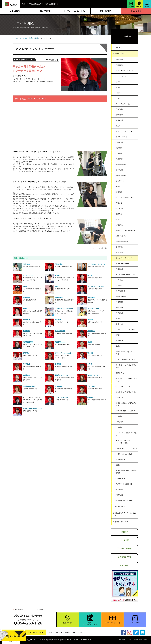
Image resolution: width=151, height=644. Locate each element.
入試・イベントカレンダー (90, 624)
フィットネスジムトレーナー (126, 330)
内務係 (118, 219)
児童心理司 (120, 422)
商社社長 (119, 203)
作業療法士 (120, 142)
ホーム (15, 38)
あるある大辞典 (120, 506)
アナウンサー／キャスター (125, 197)
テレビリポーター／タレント (126, 275)
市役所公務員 (120, 460)
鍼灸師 (118, 126)
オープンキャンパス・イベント (75, 11)
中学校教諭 (120, 489)
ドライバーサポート (123, 264)
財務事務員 (120, 247)
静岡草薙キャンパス (121, 522)
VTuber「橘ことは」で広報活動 (126, 449)
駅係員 (118, 82)
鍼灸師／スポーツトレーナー (126, 231)
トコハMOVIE (135, 623)
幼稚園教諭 (120, 225)
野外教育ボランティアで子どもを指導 (126, 472)
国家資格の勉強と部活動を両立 (126, 411)
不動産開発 (120, 65)
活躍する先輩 (34, 38)
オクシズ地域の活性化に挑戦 (126, 360)
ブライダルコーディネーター (126, 71)
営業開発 (119, 214)
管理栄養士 (120, 120)
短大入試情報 (45, 11)
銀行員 (118, 87)
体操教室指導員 (121, 175)
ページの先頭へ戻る (101, 248)
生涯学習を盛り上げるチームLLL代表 (127, 353)
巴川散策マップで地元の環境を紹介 (126, 366)
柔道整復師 (120, 159)
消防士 (118, 93)
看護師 (118, 186)
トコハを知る (136, 11)
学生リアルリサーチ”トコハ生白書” (125, 514)
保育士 (118, 98)
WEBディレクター (122, 236)
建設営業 (119, 148)
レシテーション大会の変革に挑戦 (126, 434)
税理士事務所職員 (122, 242)
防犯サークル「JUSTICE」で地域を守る (126, 380)
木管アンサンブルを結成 (124, 454)
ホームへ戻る (19, 609)
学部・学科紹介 (106, 11)
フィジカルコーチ (122, 137)
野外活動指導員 (121, 164)
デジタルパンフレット (113, 623)
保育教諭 (119, 153)
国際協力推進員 (121, 297)
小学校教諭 (120, 60)
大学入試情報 (15, 11)
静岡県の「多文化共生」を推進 (126, 392)
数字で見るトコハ (121, 47)
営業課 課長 (120, 373)
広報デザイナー (121, 181)
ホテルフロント (121, 76)
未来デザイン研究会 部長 (124, 484)
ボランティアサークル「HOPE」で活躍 (123, 442)
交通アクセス (139, 4)
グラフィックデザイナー (124, 104)
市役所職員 (120, 109)
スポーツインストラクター (125, 131)
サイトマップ (81, 632)
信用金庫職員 (120, 291)
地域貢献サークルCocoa (124, 500)
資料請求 (147, 4)
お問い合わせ (131, 4)
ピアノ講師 (120, 253)
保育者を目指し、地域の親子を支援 (126, 404)
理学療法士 (120, 115)
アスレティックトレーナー (125, 258)
